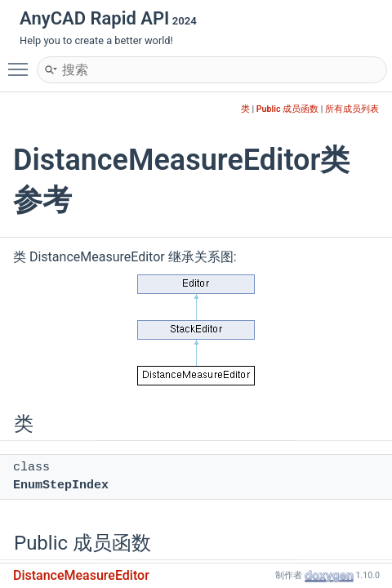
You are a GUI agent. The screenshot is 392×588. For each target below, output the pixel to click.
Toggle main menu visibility (22, 62)
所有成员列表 (352, 109)
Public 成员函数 (287, 109)
